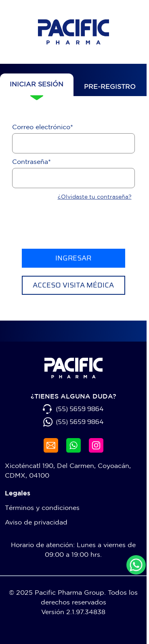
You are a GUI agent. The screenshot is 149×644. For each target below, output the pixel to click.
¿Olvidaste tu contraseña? (95, 197)
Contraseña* (31, 162)
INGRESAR (73, 258)
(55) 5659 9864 (80, 409)
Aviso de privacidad (36, 522)
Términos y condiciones (42, 508)
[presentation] (73, 225)
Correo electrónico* (43, 127)
